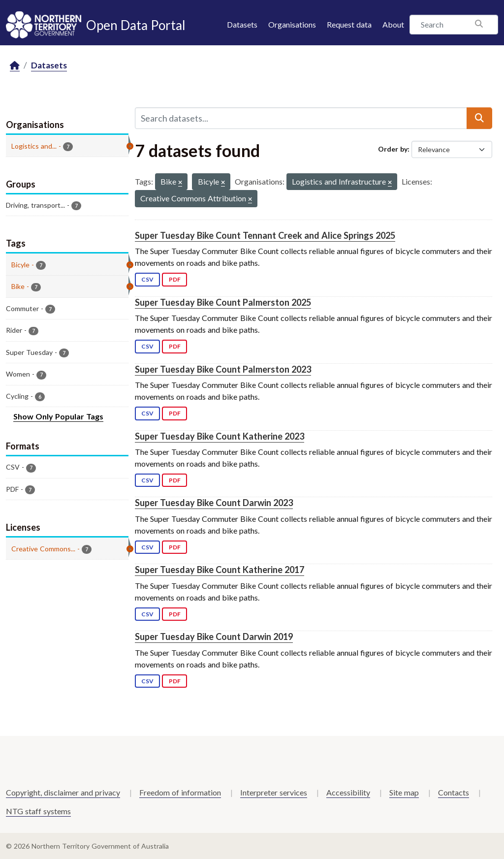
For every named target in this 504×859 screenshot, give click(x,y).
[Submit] (479, 118)
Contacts (454, 792)
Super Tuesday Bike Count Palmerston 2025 (223, 302)
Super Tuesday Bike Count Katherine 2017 (220, 570)
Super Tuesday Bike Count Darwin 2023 (214, 503)
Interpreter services (274, 792)
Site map (404, 792)
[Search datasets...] (301, 118)
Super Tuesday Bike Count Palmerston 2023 (223, 369)
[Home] (15, 66)
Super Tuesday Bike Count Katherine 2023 (220, 436)
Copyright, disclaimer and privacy (63, 792)
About (393, 24)
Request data (349, 24)
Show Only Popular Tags (58, 416)
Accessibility (348, 792)
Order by (393, 149)
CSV (147, 279)
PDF (175, 279)
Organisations (292, 24)
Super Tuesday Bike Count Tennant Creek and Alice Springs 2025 (265, 235)
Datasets (242, 24)
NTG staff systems (38, 811)
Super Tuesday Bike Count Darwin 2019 (214, 636)
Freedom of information (180, 792)
